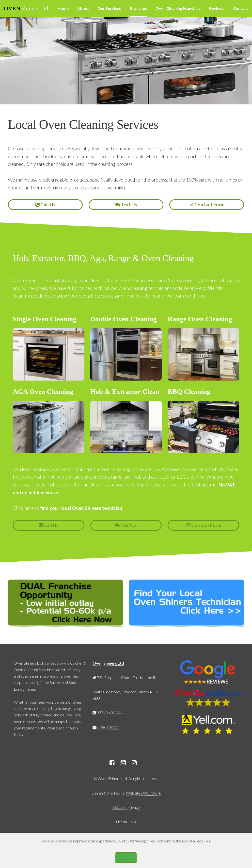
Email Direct (105, 727)
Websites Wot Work (143, 793)
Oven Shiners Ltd (108, 663)
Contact (241, 8)
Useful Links (126, 822)
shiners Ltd (26, 8)
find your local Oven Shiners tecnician (81, 508)
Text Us (126, 205)
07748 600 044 (108, 713)
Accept (126, 860)
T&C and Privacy (126, 807)
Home (63, 8)
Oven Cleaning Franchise (178, 8)
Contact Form (207, 205)
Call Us (45, 205)
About (83, 8)
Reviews (217, 8)
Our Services (109, 8)
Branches (138, 8)
